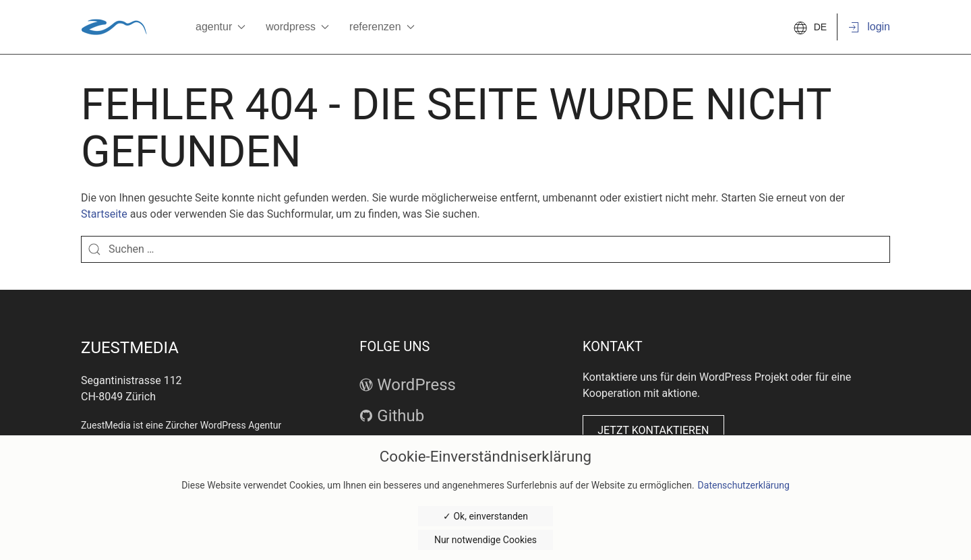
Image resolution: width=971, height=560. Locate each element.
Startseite (104, 214)
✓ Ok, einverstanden (486, 516)
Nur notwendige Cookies (486, 540)
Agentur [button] (220, 27)
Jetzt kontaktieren (653, 430)
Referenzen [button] (382, 27)
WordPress (408, 385)
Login (869, 28)
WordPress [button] (297, 27)
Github (392, 416)
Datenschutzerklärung (744, 485)
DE (810, 27)
